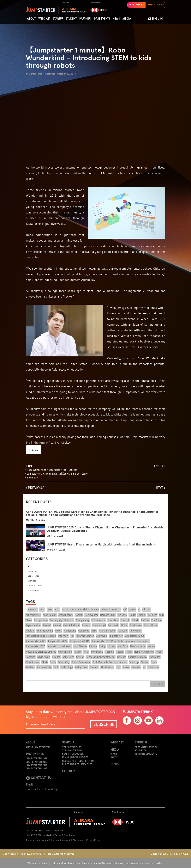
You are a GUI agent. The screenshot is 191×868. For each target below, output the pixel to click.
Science (56, 657)
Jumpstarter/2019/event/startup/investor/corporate (121, 641)
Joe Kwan (101, 636)
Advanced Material (111, 609)
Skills (53, 662)
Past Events (102, 19)
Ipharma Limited (85, 636)
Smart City (64, 662)
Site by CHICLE (179, 853)
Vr (144, 667)
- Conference (33, 576)
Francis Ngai (99, 625)
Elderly (135, 620)
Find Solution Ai (72, 625)
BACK (34, 450)
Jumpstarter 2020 (135, 636)
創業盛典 (64, 474)
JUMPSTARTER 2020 (36, 762)
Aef (125, 609)
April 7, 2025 (55, 536)
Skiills (45, 662)
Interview (63, 636)
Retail (129, 652)
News (116, 19)
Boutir (132, 615)
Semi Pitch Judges (73, 754)
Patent (78, 652)
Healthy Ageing (45, 631)
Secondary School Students (146, 749)
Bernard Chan (108, 615)
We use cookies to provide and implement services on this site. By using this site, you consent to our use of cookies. (95, 863)
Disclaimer (78, 840)
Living (102, 646)
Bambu (79, 615)
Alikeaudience (33, 615)
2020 (57, 609)
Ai (139, 609)
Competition (41, 620)
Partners (85, 19)
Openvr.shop (65, 652)
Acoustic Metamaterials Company (80, 609)
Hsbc (94, 631)
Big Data (122, 615)
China (29, 620)
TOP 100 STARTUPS (72, 750)
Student (30, 667)
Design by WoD (159, 853)
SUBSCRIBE (104, 724)
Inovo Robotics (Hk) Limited (41, 636)
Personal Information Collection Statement (48, 840)
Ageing (132, 609)
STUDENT (71, 19)
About (31, 19)
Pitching (109, 652)
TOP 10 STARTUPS (72, 747)
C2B (161, 615)
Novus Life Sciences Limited (41, 652)
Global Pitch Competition (78, 761)
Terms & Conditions (54, 830)
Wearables (55, 470)
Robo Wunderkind (37, 470)
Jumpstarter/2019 (80, 641)
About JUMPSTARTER (38, 747)
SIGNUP (151, 5)
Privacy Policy (93, 840)
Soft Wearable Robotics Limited (110, 662)
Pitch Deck (97, 652)
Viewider (136, 667)
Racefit (120, 652)
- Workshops (32, 590)
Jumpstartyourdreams (59, 646)
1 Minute (32, 477)
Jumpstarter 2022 (57, 641)
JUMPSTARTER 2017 (36, 768)
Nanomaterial (138, 646)
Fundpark (113, 625)
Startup (58, 19)
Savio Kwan (44, 657)
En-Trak (145, 620)
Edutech (73, 470)
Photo (114, 757)
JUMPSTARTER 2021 (36, 758)
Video (114, 754)
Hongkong (84, 631)
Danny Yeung (82, 620)
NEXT (160, 488)
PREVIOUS (35, 488)
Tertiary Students (146, 754)
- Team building (34, 585)
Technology (67, 667)
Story (85, 474)
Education (113, 620)
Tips (118, 667)
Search (158, 684)
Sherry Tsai (155, 657)
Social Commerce (81, 662)
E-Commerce (98, 620)
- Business (31, 571)
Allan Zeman (50, 615)
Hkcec (58, 631)
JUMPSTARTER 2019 (36, 765)
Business (152, 615)
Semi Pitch (68, 657)
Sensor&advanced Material (101, 657)
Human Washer (107, 631)
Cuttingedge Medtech (62, 620)
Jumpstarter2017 (35, 646)
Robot (159, 652)
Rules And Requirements (77, 764)
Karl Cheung (80, 646)
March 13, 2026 (35, 520)
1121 (42, 609)
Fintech (86, 625)
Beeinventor (91, 615)
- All (28, 566)
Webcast (44, 19)
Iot (64, 470)
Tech (56, 667)
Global (124, 625)
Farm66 (47, 625)
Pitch (86, 652)
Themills (94, 667)
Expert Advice (33, 625)
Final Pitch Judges (75, 757)
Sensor (80, 657)
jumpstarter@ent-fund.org (42, 789)
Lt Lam (111, 646)
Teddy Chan (81, 667)
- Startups (31, 580)
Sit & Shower (33, 662)
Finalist (75, 474)
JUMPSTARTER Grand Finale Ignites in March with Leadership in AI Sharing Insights (102, 545)
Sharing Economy (137, 657)
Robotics (30, 657)
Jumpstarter (34, 474)
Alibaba (146, 609)
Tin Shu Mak (107, 667)
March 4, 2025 (56, 550)
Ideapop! (123, 631)
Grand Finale (50, 474)
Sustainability (44, 667)
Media (127, 19)
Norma (151, 646)
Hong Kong (70, 631)
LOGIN (161, 5)
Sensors (122, 657)
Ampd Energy (66, 615)
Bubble (142, 615)
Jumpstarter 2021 (36, 641)
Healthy (30, 631)
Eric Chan (156, 620)
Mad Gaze (123, 646)
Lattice (93, 646)
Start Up (134, 662)
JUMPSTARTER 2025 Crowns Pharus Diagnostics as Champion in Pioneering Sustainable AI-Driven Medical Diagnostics (105, 529)
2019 (50, 609)
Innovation (135, 631)
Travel (126, 667)
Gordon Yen (136, 625)
